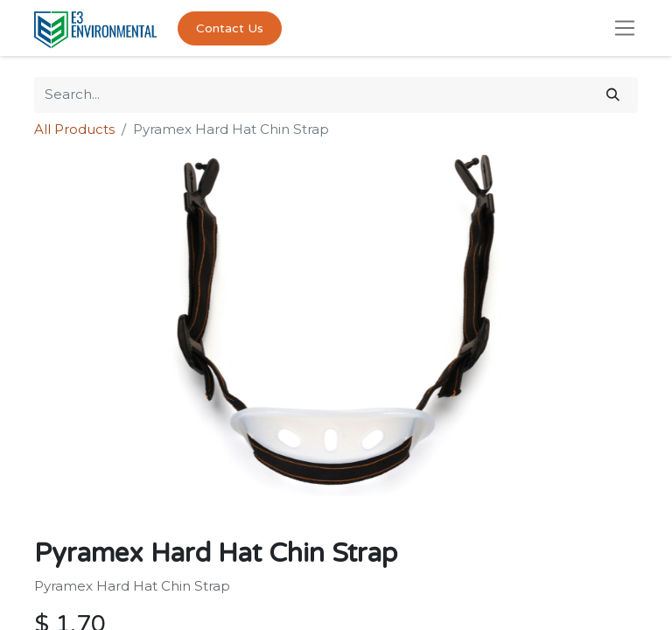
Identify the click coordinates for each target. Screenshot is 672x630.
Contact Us (230, 28)
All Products (74, 129)
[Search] (613, 95)
